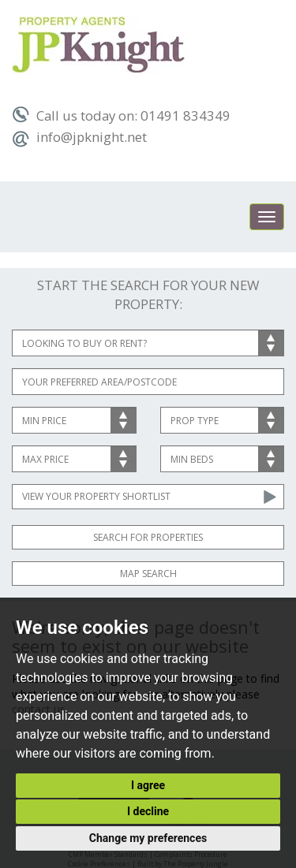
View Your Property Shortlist (96, 496)
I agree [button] (148, 785)
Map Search (148, 574)
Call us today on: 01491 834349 (121, 115)
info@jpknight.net (79, 137)
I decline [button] (148, 811)
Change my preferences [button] (148, 838)
